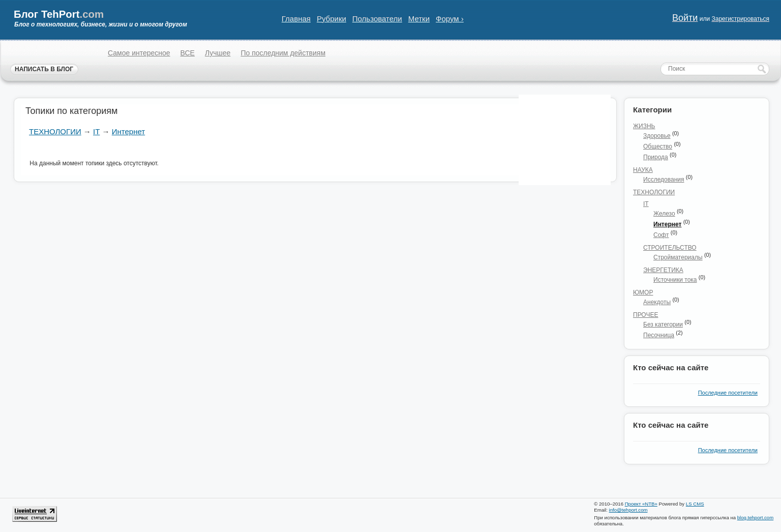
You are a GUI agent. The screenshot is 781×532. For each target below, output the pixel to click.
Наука (643, 170)
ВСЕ (188, 53)
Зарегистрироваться (740, 19)
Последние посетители (728, 393)
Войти (685, 18)
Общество (658, 146)
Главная (296, 19)
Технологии (55, 131)
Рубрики (332, 19)
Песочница (659, 335)
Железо (664, 214)
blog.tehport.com (755, 518)
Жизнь (644, 126)
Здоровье (657, 136)
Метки (419, 19)
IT (96, 131)
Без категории (663, 324)
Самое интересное (139, 53)
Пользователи (377, 19)
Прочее (645, 315)
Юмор (643, 292)
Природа (656, 157)
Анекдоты (657, 302)
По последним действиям (283, 53)
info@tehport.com (628, 510)
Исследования (664, 180)
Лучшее (218, 53)
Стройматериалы (678, 257)
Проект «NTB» (641, 504)
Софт (661, 235)
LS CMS (695, 504)
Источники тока (675, 280)
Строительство (670, 248)
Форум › (450, 19)
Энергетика (663, 270)
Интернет (128, 131)
